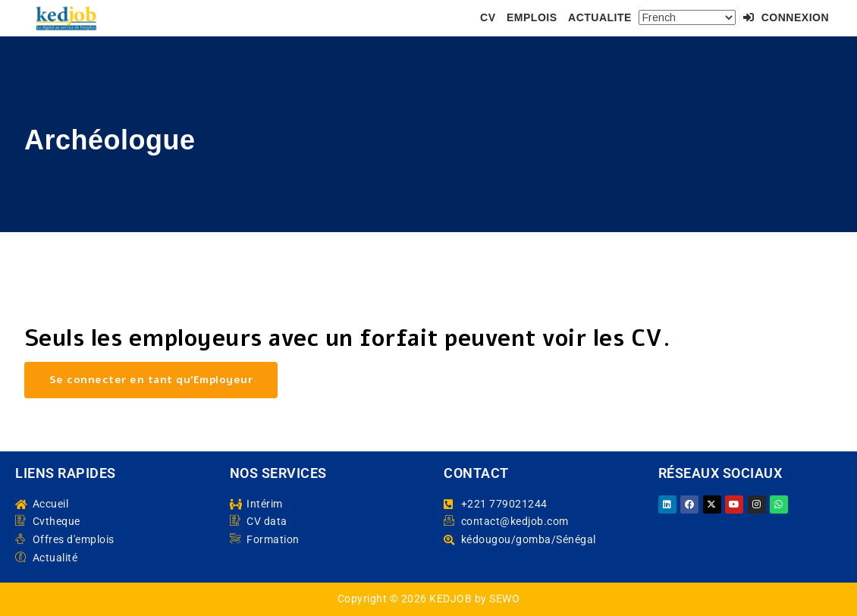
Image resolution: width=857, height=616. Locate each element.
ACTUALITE (600, 17)
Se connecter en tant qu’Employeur (151, 380)
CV (488, 17)
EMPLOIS (532, 17)
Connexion (786, 17)
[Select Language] (687, 17)
